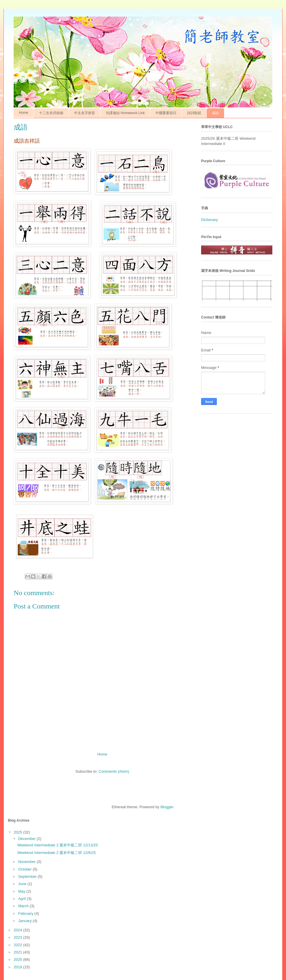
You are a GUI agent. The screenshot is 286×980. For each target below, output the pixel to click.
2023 (18, 937)
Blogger (167, 807)
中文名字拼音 (85, 113)
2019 (18, 967)
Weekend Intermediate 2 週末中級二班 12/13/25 (57, 845)
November (28, 862)
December (28, 839)
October (26, 869)
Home (24, 113)
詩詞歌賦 (194, 113)
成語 (215, 113)
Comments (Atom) (114, 771)
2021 (18, 952)
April (23, 899)
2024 (18, 930)
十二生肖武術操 (51, 113)
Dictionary (210, 220)
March (24, 906)
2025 (18, 832)
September (28, 876)
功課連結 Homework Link (125, 113)
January (26, 921)
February (26, 913)
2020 (18, 959)
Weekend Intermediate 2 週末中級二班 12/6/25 (56, 853)
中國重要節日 (166, 113)
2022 (18, 945)
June (23, 884)
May (22, 891)
